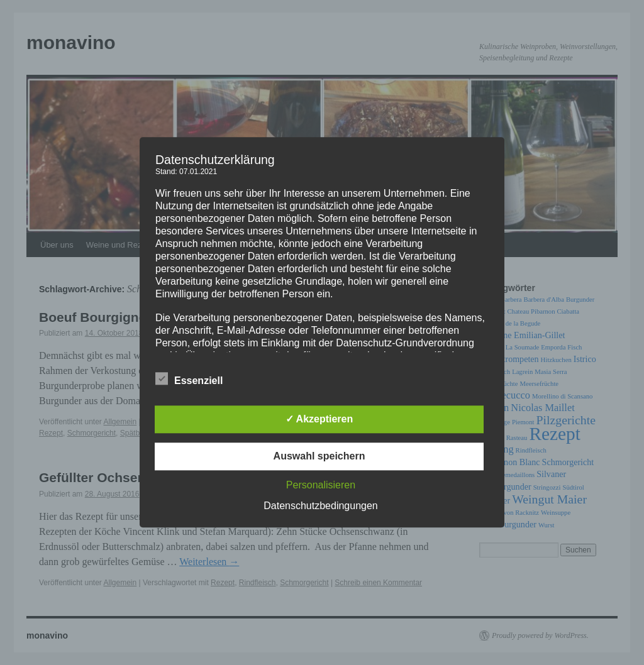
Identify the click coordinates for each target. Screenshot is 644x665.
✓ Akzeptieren (319, 420)
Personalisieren (321, 486)
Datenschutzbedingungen (320, 506)
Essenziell (189, 380)
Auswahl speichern (319, 457)
